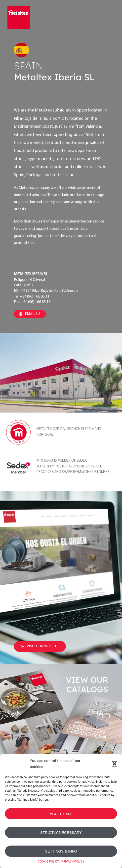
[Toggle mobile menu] (111, 17)
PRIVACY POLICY (73, 862)
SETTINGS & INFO (61, 851)
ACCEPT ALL (61, 814)
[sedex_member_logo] (18, 457)
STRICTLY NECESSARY (61, 832)
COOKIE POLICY (48, 862)
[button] (115, 764)
